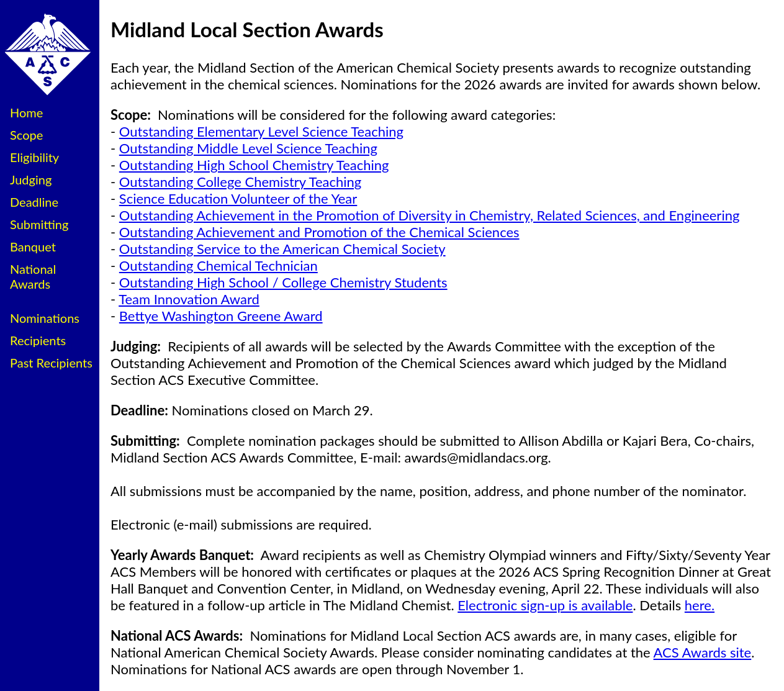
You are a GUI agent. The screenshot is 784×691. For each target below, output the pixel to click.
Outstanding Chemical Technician (219, 265)
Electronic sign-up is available (545, 605)
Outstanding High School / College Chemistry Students (283, 282)
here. (700, 605)
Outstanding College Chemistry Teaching (240, 182)
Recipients (38, 340)
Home (26, 112)
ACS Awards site (703, 652)
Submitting (39, 224)
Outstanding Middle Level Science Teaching (248, 148)
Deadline (34, 202)
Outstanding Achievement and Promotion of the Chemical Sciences (319, 232)
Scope (26, 135)
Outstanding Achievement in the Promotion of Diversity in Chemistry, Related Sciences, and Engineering (430, 215)
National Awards (33, 276)
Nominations (45, 318)
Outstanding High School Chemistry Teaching (254, 165)
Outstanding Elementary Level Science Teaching (261, 131)
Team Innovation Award (189, 299)
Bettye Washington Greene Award (221, 316)
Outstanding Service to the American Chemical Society (282, 249)
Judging (31, 179)
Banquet (33, 246)
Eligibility (34, 157)
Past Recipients (51, 363)
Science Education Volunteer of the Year (238, 198)
